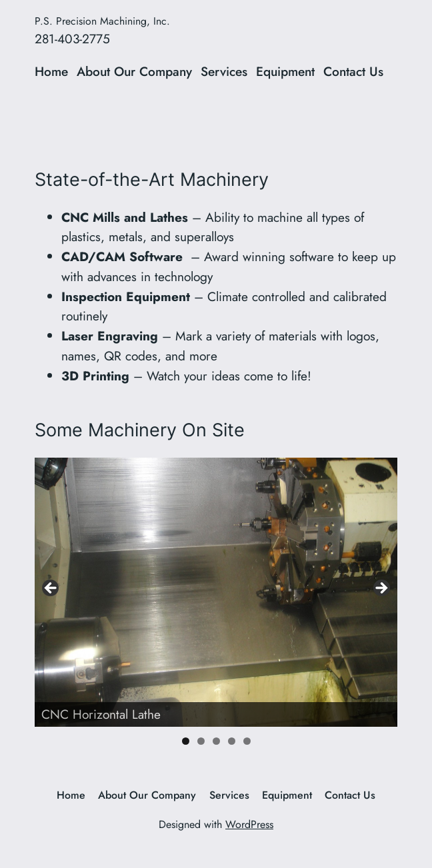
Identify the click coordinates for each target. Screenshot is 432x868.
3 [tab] (216, 741)
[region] (216, 592)
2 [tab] (201, 741)
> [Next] (381, 589)
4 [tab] (232, 741)
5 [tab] (247, 741)
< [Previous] (51, 589)
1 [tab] (186, 741)
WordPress (249, 824)
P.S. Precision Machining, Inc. (102, 21)
